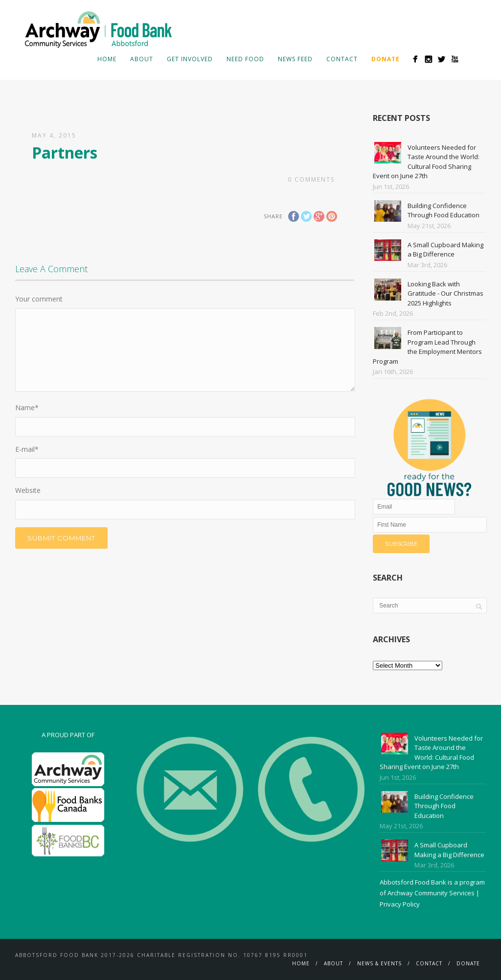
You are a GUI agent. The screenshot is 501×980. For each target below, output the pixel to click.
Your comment (39, 299)
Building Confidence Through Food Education (444, 210)
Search (470, 59)
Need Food (245, 59)
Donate (468, 963)
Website (28, 490)
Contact (342, 59)
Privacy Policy (400, 904)
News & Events (379, 963)
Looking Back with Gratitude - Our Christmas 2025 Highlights (445, 293)
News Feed (295, 59)
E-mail (27, 449)
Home (107, 59)
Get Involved (190, 59)
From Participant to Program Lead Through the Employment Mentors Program (427, 347)
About (142, 59)
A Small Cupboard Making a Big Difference (445, 250)
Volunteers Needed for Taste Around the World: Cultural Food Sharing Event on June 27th (426, 162)
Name (27, 408)
